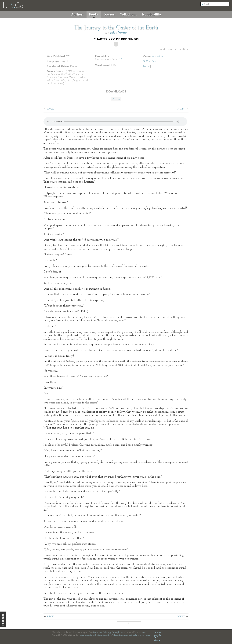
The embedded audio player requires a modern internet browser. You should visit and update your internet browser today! (115, 122)
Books (94, 15)
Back (50, 109)
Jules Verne (118, 33)
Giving (157, 640)
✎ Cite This (149, 61)
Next (181, 109)
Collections (128, 15)
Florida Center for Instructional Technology (95, 635)
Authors (78, 15)
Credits (157, 635)
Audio (116, 99)
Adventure (158, 56)
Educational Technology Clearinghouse (108, 632)
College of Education (120, 635)
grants (146, 632)
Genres (109, 15)
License (157, 632)
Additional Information (174, 50)
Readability (152, 15)
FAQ (156, 638)
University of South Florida (140, 635)
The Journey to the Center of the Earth (116, 28)
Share (146, 66)
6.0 (120, 59)
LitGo (13, 6)
